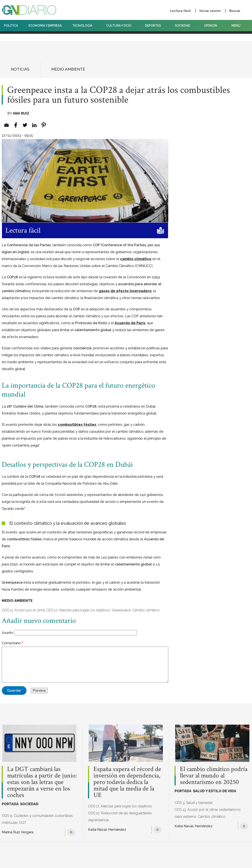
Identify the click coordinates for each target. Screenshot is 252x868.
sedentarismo (230, 810)
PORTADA (10, 804)
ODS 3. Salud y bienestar (194, 803)
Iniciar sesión (210, 11)
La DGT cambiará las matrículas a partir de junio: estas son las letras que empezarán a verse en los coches (42, 782)
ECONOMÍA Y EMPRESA (45, 26)
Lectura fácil (180, 11)
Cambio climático (146, 610)
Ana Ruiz (21, 113)
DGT (23, 823)
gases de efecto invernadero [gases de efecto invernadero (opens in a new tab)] (125, 291)
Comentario (11, 643)
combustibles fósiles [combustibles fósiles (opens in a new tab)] (77, 425)
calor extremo (185, 817)
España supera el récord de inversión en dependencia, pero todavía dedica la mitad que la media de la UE (127, 782)
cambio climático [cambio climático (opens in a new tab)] (136, 259)
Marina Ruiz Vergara (18, 832)
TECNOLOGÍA (84, 26)
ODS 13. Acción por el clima (23, 610)
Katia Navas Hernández (107, 830)
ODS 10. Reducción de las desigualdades (120, 813)
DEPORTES (155, 26)
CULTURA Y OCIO (120, 26)
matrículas (10, 823)
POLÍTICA (11, 26)
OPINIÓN (211, 26)
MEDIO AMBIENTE (68, 69)
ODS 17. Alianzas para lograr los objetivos (78, 610)
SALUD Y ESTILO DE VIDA (215, 791)
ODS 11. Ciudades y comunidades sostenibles (37, 816)
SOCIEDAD (184, 26)
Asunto (7, 633)
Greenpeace (121, 610)
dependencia (98, 820)
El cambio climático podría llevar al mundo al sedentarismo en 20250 (214, 776)
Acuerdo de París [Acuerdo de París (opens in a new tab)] (130, 323)
